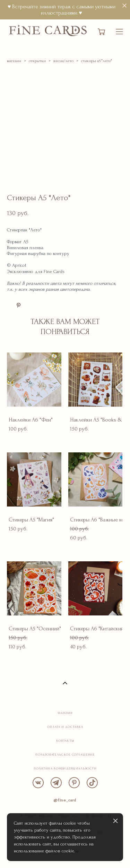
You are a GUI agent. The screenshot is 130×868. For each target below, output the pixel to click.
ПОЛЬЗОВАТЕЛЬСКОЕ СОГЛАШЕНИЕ (65, 755)
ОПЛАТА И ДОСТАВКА (65, 727)
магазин (14, 61)
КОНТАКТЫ (65, 741)
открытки (37, 61)
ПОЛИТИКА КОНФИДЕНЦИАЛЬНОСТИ (65, 768)
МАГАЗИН (65, 713)
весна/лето (63, 61)
